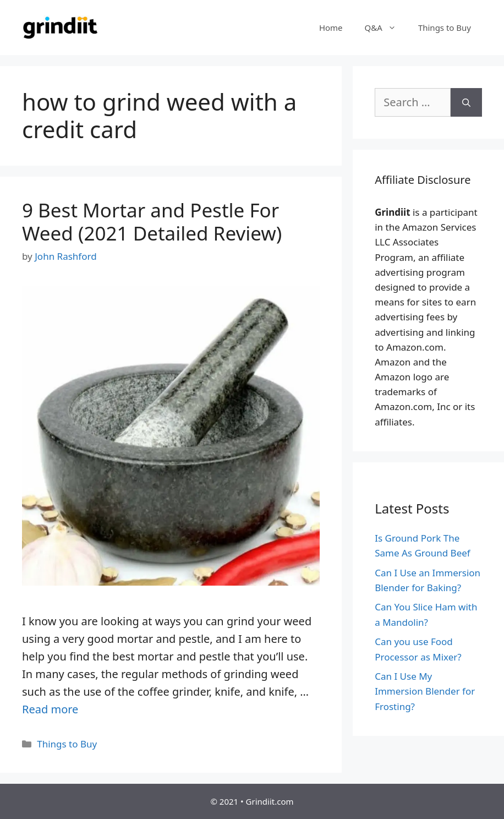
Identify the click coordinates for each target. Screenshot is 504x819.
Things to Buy (445, 28)
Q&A (386, 28)
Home (331, 28)
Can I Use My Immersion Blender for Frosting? (425, 691)
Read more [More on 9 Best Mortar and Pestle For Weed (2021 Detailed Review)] (50, 709)
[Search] (466, 102)
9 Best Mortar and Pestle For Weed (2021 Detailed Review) (152, 222)
